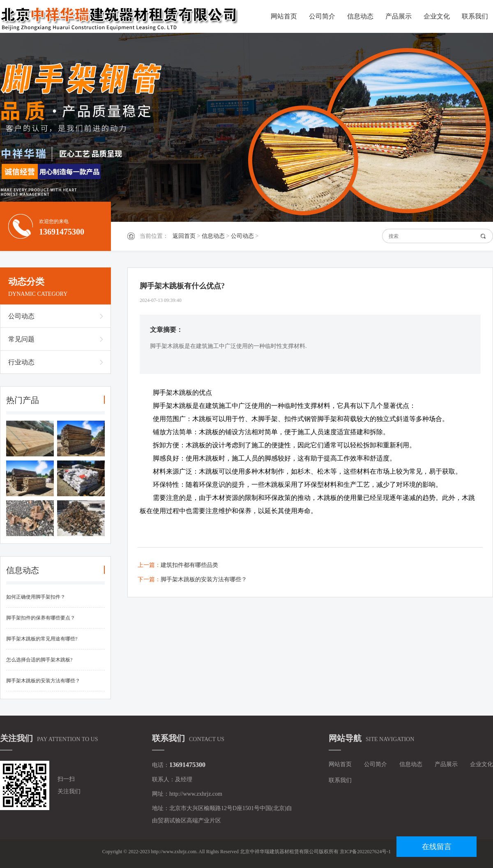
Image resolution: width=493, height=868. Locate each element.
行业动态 (21, 362)
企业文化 (437, 16)
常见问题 (21, 339)
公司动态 (242, 236)
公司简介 (322, 16)
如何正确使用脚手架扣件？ (36, 597)
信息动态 (360, 16)
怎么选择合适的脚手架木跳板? (39, 660)
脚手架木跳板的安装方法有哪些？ (43, 681)
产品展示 (399, 16)
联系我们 (475, 16)
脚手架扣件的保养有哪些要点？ (41, 618)
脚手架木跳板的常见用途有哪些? (42, 639)
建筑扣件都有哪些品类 (189, 565)
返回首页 (184, 236)
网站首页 (284, 16)
